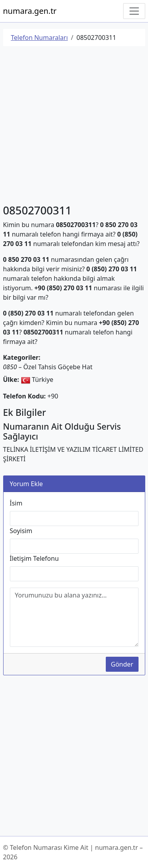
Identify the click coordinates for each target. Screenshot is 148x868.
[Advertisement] (74, 127)
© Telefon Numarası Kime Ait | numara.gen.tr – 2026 (73, 852)
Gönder (122, 664)
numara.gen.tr (30, 11)
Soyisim (21, 531)
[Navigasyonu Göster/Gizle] (134, 11)
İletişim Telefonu (34, 558)
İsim (16, 503)
